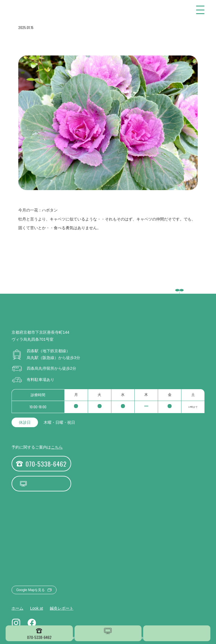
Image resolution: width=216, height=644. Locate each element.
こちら (57, 447)
